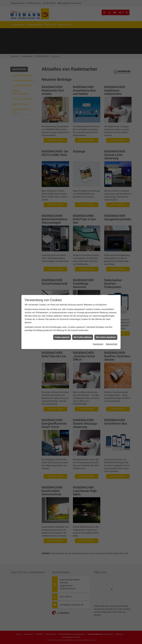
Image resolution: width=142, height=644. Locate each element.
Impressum (98, 344)
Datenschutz (112, 344)
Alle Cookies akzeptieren (106, 337)
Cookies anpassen (62, 337)
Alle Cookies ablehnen (83, 337)
